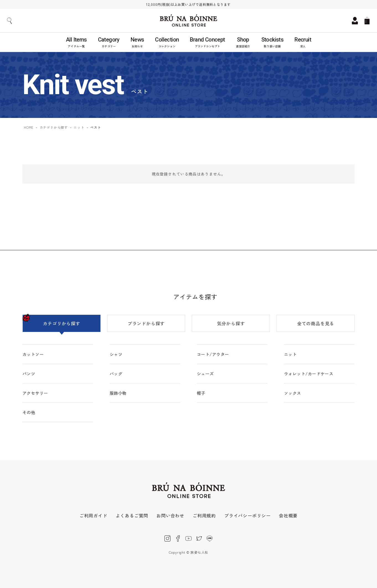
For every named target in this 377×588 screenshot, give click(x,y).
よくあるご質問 (132, 515)
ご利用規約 (204, 515)
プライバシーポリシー (247, 515)
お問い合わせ (170, 515)
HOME (29, 127)
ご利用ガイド (93, 515)
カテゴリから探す (54, 127)
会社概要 (288, 515)
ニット (79, 127)
